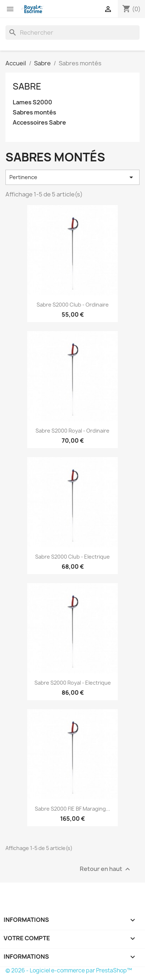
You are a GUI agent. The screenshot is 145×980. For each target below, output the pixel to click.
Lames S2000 (32, 102)
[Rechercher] (72, 32)
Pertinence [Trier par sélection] (72, 177)
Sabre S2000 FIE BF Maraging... (72, 809)
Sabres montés (34, 112)
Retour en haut (106, 869)
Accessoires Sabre (39, 123)
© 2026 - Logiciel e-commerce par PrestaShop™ (69, 970)
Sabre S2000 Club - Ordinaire (73, 305)
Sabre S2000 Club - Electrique (72, 557)
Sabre (27, 86)
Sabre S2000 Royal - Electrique (73, 683)
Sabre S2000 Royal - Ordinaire (72, 431)
